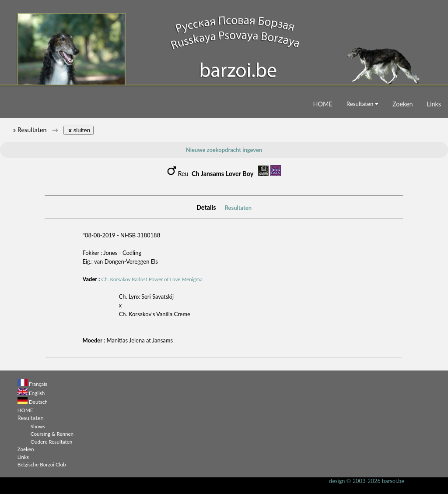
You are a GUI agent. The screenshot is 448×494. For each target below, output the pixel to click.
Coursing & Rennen (52, 434)
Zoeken (403, 104)
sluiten (79, 130)
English (37, 393)
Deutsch (38, 402)
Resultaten (362, 104)
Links (434, 104)
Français (38, 384)
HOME (323, 104)
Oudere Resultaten (52, 441)
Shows (38, 426)
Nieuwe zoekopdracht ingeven (224, 150)
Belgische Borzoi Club (42, 464)
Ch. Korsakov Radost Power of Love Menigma (152, 279)
